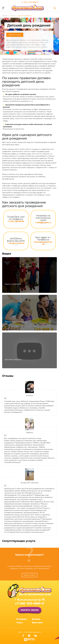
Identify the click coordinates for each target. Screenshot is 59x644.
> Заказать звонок (16, 243)
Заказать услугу (15, 35)
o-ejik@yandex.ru (43, 222)
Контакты (36, 619)
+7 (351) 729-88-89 (16, 221)
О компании (22, 619)
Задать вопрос (29, 575)
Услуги (19, 623)
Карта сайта (37, 623)
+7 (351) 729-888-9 (30, 2)
